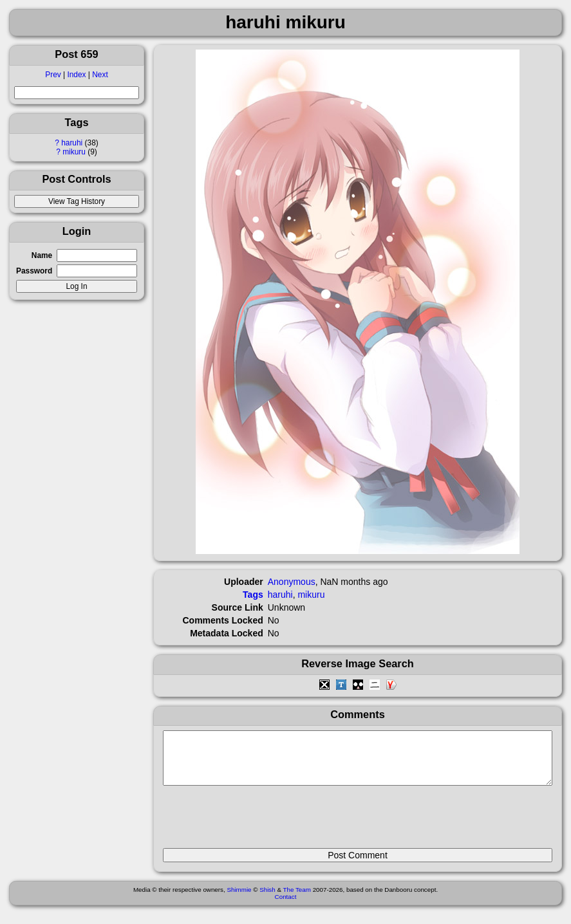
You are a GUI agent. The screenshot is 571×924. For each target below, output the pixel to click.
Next (100, 75)
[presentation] (261, 822)
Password (34, 271)
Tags (253, 595)
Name (42, 255)
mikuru (74, 152)
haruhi (72, 143)
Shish (267, 899)
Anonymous (292, 582)
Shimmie (239, 899)
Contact (286, 906)
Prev (53, 75)
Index (76, 75)
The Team (297, 899)
